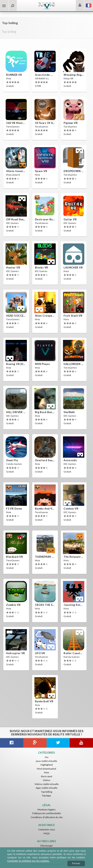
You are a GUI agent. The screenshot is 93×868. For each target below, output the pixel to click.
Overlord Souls (45, 460)
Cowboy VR (71, 509)
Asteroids (70, 460)
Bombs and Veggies (45, 509)
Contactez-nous (47, 829)
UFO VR (40, 653)
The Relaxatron (74, 557)
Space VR (41, 171)
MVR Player (43, 364)
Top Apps (46, 796)
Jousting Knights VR (74, 605)
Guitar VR (70, 219)
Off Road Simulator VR (16, 219)
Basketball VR (44, 701)
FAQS (47, 833)
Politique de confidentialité (47, 813)
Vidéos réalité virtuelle (47, 784)
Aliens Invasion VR (16, 171)
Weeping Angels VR (74, 75)
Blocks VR (42, 268)
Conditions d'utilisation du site (47, 817)
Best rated (47, 776)
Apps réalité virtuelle (47, 788)
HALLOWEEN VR (74, 364)
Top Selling (47, 792)
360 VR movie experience (16, 123)
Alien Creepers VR (45, 316)
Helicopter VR (16, 653)
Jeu (46, 757)
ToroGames (13, 127)
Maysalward (13, 175)
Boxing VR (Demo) (16, 364)
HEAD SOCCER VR (16, 316)
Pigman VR (71, 123)
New (46, 772)
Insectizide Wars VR (45, 75)
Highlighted (47, 765)
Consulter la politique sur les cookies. (29, 861)
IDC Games (12, 223)
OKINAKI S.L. (42, 78)
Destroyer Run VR (45, 219)
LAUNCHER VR (73, 268)
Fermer (76, 863)
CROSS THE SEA (45, 605)
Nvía (9, 78)
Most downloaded (46, 769)
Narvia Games (72, 657)
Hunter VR (13, 268)
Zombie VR (13, 605)
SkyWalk (69, 412)
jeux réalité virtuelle (46, 761)
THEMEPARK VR (45, 557)
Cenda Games (14, 464)
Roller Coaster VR (74, 653)
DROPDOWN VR (74, 171)
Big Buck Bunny (45, 412)
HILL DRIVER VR (16, 412)
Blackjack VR (15, 557)
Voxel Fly (12, 460)
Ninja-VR (68, 78)
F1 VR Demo (14, 509)
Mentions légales (47, 810)
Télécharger (46, 846)
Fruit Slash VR (73, 316)
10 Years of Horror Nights (45, 123)
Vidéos (47, 780)
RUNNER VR (14, 75)
